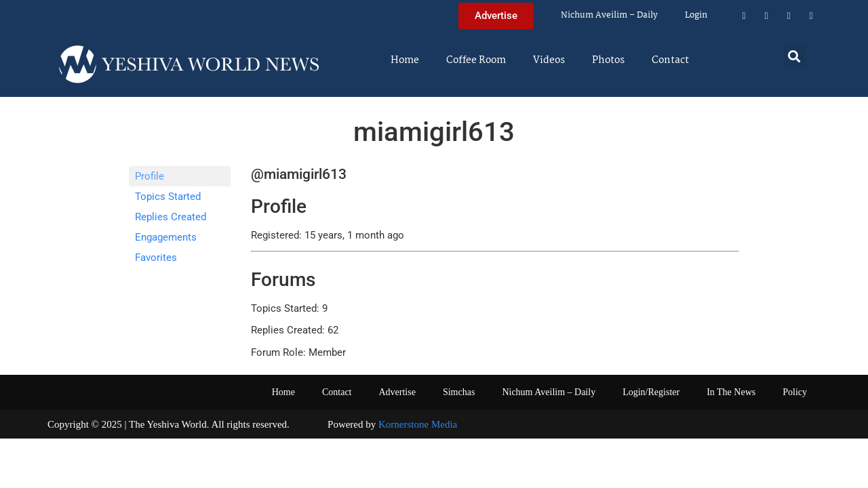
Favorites (156, 258)
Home (405, 60)
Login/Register (651, 392)
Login (696, 15)
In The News (731, 392)
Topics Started (168, 197)
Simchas (459, 392)
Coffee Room (476, 60)
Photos (608, 60)
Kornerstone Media (418, 424)
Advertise (397, 392)
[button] (794, 56)
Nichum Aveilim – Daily (609, 15)
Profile (150, 176)
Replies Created (171, 217)
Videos (549, 60)
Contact (670, 60)
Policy (795, 392)
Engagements (166, 237)
